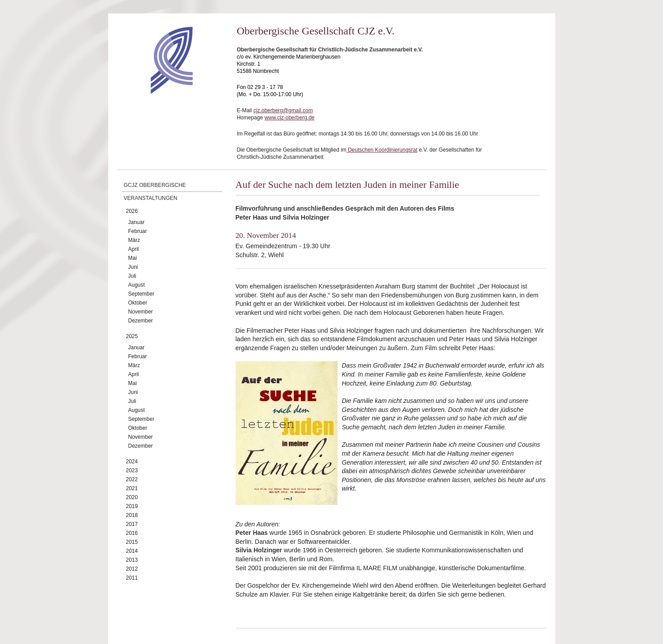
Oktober (138, 303)
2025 (132, 336)
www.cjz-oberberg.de (289, 118)
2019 (132, 506)
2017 (132, 524)
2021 (132, 488)
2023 (132, 470)
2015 (132, 542)
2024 (132, 462)
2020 (132, 497)
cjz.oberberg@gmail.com (283, 110)
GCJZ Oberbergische (155, 185)
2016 (132, 533)
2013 (132, 560)
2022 (132, 479)
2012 (132, 569)
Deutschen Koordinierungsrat (382, 150)
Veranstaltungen (151, 198)
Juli (132, 276)
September (141, 294)
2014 (132, 551)
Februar (138, 231)
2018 (132, 515)
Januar (137, 222)
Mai (133, 258)
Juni (133, 267)
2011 (132, 578)
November (141, 312)
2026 (132, 211)
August (137, 285)
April (134, 249)
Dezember (141, 321)
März (134, 240)
